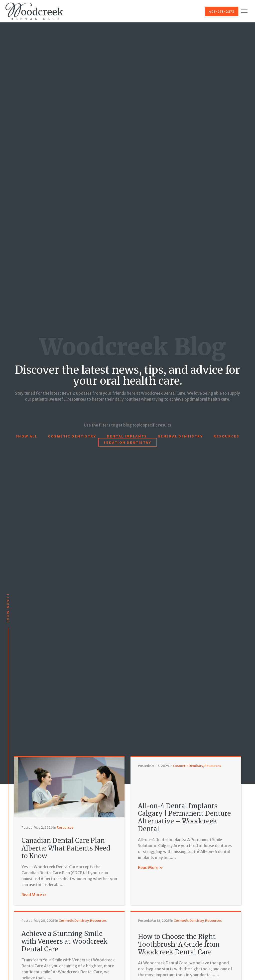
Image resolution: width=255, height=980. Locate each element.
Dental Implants (127, 436)
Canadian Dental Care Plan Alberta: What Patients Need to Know (66, 848)
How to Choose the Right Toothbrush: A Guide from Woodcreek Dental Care (179, 944)
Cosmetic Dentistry (72, 436)
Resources (226, 436)
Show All (26, 436)
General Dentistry (180, 436)
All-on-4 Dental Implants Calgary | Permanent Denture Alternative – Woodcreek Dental (184, 817)
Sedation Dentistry (127, 442)
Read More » (34, 895)
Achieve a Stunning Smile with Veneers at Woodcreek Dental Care (64, 941)
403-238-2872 (222, 11)
